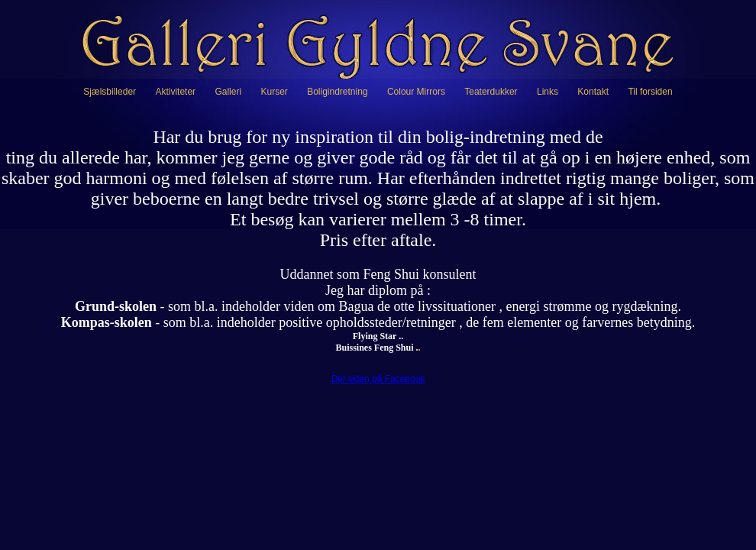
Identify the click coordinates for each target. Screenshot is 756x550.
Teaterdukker (491, 92)
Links (548, 92)
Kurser (274, 92)
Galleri (228, 92)
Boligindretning (337, 92)
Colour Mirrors (416, 92)
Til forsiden (650, 92)
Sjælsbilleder (110, 92)
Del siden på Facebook (378, 379)
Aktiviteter (175, 92)
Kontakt (593, 92)
